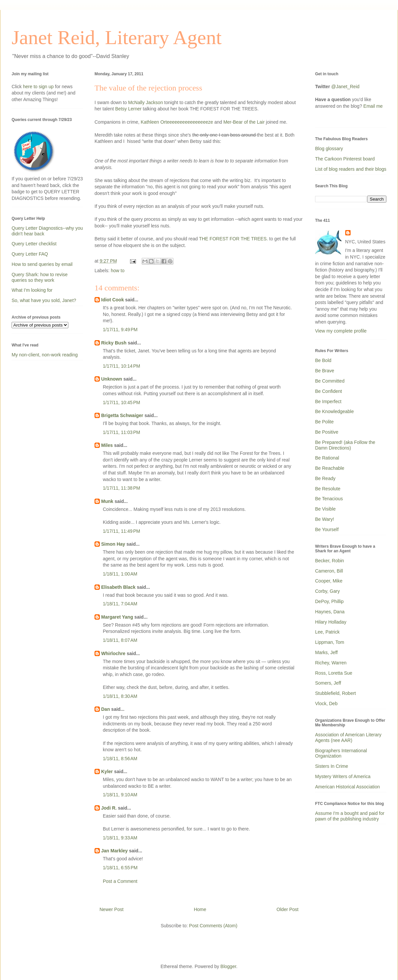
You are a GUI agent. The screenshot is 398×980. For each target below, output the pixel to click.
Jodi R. (109, 808)
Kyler (107, 771)
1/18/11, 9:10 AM (120, 795)
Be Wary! (325, 519)
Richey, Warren (331, 663)
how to (118, 271)
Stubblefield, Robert (335, 693)
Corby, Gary (327, 591)
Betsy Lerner (128, 109)
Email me (373, 106)
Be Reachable (330, 468)
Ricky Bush (114, 343)
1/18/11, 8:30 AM (120, 696)
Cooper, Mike (329, 581)
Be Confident (329, 391)
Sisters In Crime (332, 766)
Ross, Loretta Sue (334, 673)
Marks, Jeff (326, 652)
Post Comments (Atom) (213, 926)
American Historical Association (347, 787)
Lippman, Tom (330, 642)
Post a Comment (120, 881)
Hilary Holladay (331, 622)
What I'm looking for (32, 290)
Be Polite (324, 422)
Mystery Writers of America (343, 776)
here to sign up (39, 87)
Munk (107, 501)
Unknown (112, 379)
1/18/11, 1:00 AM (120, 574)
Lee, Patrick (327, 632)
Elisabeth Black (118, 587)
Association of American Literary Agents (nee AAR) (348, 737)
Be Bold (323, 360)
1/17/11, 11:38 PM (121, 488)
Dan (105, 709)
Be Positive (327, 432)
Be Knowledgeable (334, 411)
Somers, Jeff (328, 683)
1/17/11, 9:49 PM (120, 330)
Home (200, 909)
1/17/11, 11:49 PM (121, 531)
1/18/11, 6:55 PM (120, 868)
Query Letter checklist (34, 244)
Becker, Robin (330, 561)
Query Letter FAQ (30, 254)
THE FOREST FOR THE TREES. (233, 239)
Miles (107, 445)
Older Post (288, 909)
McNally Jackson (145, 102)
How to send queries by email (42, 264)
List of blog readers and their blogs (351, 169)
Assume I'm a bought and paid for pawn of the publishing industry (350, 816)
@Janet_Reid (345, 87)
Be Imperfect (328, 401)
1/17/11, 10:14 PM (121, 366)
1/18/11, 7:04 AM (120, 604)
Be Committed (330, 381)
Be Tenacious (329, 499)
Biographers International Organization (341, 753)
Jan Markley (114, 851)
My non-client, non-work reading (45, 355)
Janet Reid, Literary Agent (117, 37)
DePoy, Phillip (329, 601)
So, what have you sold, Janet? (44, 300)
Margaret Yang (117, 617)
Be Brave (325, 371)
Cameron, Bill (329, 571)
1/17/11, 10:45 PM (121, 402)
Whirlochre (113, 653)
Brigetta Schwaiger (122, 415)
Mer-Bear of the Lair (244, 122)
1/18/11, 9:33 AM (120, 838)
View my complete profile (341, 331)
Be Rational (327, 458)
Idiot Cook (112, 300)
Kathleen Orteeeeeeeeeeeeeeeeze (177, 122)
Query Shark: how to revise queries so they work (40, 277)
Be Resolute (328, 489)
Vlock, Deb (326, 704)
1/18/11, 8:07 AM (120, 640)
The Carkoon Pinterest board (345, 159)
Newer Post (111, 909)
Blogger (228, 966)
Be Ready (325, 478)
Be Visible (325, 509)
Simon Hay (113, 544)
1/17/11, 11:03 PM (121, 432)
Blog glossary (329, 149)
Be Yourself (327, 529)
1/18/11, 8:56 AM (120, 759)
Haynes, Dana (330, 612)
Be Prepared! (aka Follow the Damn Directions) (345, 445)
